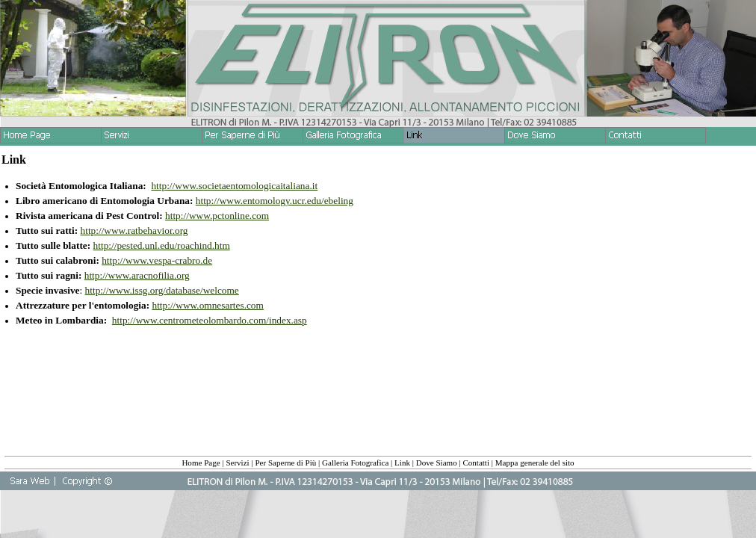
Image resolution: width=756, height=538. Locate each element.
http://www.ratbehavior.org (134, 231)
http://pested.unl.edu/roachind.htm (162, 245)
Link (402, 463)
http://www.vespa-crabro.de (157, 260)
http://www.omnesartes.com (207, 305)
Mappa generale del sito (535, 463)
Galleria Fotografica (355, 463)
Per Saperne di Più (285, 463)
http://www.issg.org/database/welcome (162, 290)
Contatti (476, 463)
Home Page (201, 463)
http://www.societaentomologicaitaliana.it (234, 186)
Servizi (237, 463)
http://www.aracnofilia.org (137, 275)
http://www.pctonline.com (217, 216)
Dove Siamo (437, 463)
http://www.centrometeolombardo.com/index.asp (210, 320)
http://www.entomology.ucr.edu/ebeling (275, 201)
